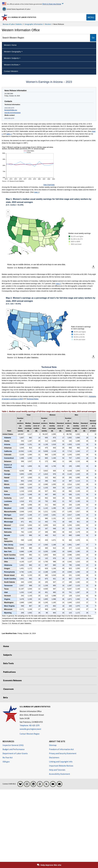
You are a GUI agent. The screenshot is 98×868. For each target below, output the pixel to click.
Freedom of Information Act (61, 749)
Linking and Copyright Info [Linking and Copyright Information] (61, 762)
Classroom (8, 689)
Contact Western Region (30, 734)
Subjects (8, 655)
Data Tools (8, 663)
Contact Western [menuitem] (11, 71)
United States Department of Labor (16, 9)
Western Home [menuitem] (10, 45)
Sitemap (53, 745)
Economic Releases (12, 680)
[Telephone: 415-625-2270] (35, 726)
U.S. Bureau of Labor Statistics (22, 17)
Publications (9, 672)
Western (48, 24)
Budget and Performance (14, 749)
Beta (5, 698)
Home (6, 646)
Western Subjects (11, 58)
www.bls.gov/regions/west (13, 113)
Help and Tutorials (57, 770)
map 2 (58, 284)
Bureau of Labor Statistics (13, 24)
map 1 (36, 192)
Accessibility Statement (60, 774)
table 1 (9, 134)
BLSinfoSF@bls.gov (11, 110)
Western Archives (11, 65)
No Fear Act (8, 757)
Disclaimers (54, 757)
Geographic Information (34, 24)
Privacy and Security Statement (63, 753)
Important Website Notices (61, 766)
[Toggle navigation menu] (91, 17)
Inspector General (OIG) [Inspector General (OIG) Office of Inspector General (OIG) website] (13, 745)
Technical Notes (32, 399)
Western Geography (12, 52)
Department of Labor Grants (15, 753)
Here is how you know (52, 4)
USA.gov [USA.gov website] (6, 762)
